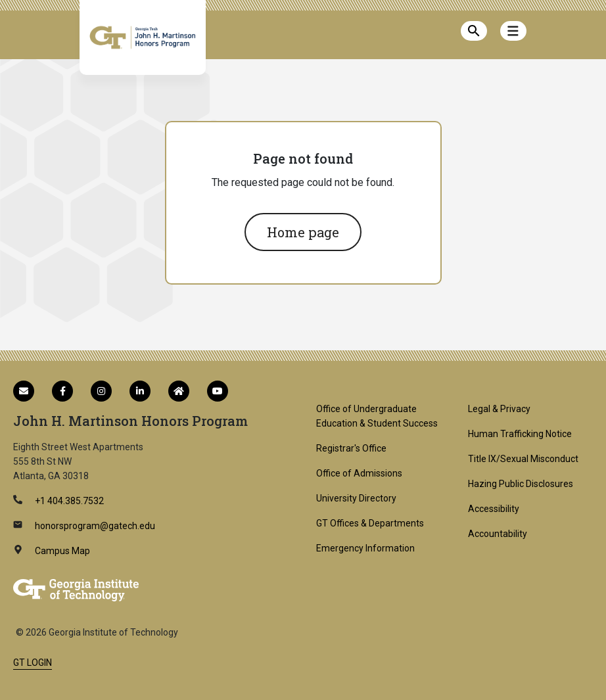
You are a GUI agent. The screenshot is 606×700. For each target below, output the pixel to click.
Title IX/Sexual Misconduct (523, 459)
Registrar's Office (351, 448)
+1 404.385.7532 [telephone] (68, 501)
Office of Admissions (359, 473)
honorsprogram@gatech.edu (94, 526)
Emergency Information (365, 548)
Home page (303, 232)
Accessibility (494, 509)
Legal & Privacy (499, 409)
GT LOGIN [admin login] (33, 663)
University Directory (356, 498)
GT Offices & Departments (370, 523)
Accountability (498, 534)
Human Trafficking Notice (520, 434)
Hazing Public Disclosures (521, 484)
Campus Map (61, 551)
